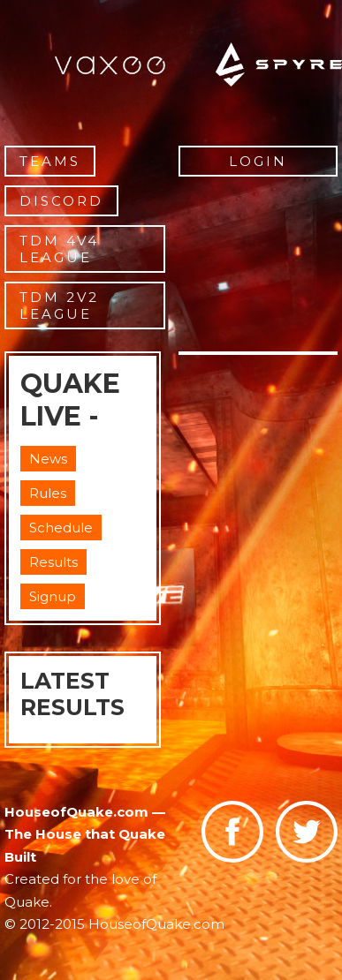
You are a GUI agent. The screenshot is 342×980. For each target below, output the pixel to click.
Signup (53, 596)
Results (53, 562)
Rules (48, 493)
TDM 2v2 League (59, 305)
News (48, 459)
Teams (50, 161)
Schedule (61, 528)
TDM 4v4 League (59, 249)
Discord (61, 201)
